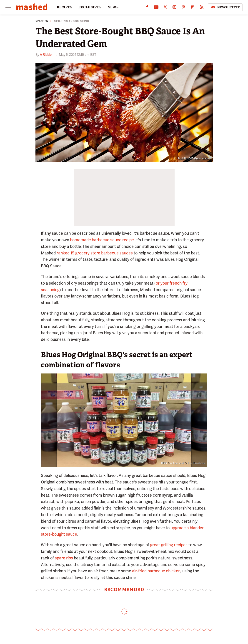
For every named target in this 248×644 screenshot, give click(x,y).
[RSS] (202, 8)
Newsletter (225, 7)
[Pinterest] (183, 8)
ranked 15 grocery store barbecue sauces (95, 253)
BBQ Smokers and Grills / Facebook (183, 463)
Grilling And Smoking (71, 21)
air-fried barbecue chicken (156, 571)
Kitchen (42, 21)
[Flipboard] (193, 8)
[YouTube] (156, 8)
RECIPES (65, 7)
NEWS (113, 7)
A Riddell (47, 55)
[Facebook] (147, 8)
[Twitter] (165, 8)
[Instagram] (174, 8)
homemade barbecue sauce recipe (102, 240)
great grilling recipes (169, 545)
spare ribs (64, 558)
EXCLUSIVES (90, 7)
